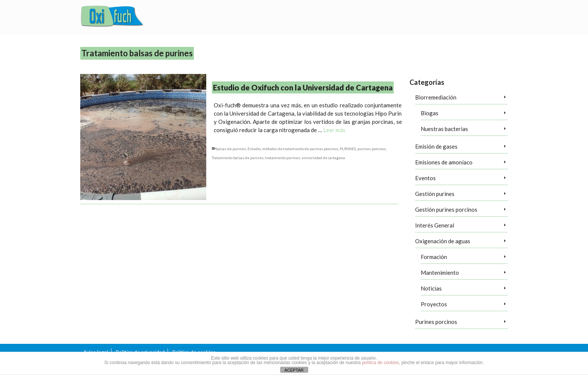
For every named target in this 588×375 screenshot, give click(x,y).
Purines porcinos (436, 322)
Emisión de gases (436, 146)
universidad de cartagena (323, 158)
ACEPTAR (294, 370)
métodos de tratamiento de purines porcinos (300, 149)
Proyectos (434, 304)
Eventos (425, 178)
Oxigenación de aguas (443, 241)
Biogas (430, 113)
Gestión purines (435, 194)
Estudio (254, 149)
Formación (434, 257)
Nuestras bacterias (444, 129)
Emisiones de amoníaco (444, 162)
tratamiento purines (283, 158)
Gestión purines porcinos (446, 209)
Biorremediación (436, 97)
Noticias (431, 288)
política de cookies (380, 363)
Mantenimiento (440, 273)
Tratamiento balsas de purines (238, 158)
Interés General (435, 225)
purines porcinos (372, 149)
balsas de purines (231, 149)
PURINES (348, 149)
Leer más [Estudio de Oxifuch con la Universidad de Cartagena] (334, 130)
